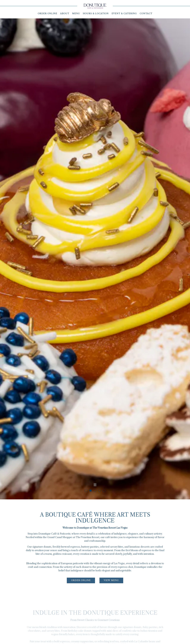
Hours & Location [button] (96, 14)
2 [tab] (91, 451)
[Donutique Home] (95, 6)
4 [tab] (99, 451)
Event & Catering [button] (124, 14)
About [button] (65, 14)
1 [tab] (86, 451)
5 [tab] (104, 451)
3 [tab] (95, 451)
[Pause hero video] (95, 445)
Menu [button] (76, 14)
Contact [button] (146, 14)
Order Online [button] (47, 14)
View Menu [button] (111, 541)
